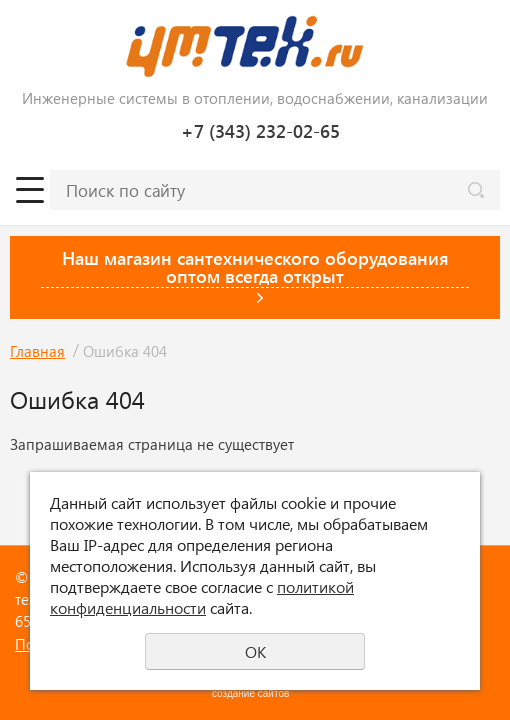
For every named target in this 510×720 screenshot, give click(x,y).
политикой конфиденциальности (202, 597)
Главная (37, 351)
